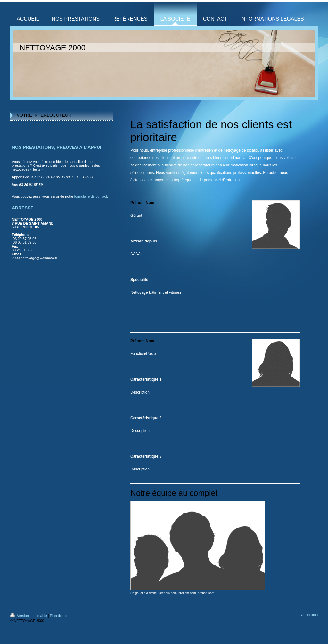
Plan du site (59, 616)
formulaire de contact (90, 196)
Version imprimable (29, 616)
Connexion (309, 615)
